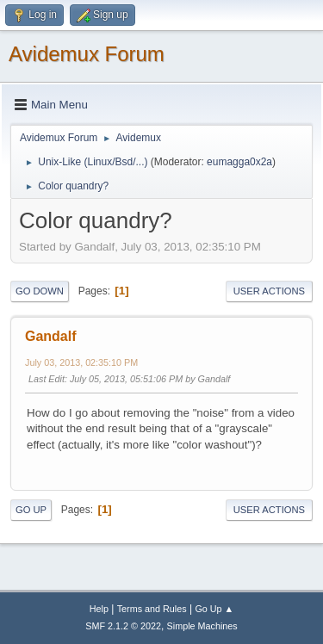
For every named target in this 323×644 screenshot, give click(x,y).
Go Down (40, 291)
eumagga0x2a (239, 162)
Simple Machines (202, 626)
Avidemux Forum (87, 54)
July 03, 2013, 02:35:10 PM (81, 362)
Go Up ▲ (214, 609)
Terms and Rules (152, 609)
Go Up (31, 510)
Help (99, 609)
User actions (269, 291)
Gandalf (51, 336)
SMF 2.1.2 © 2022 (123, 626)
